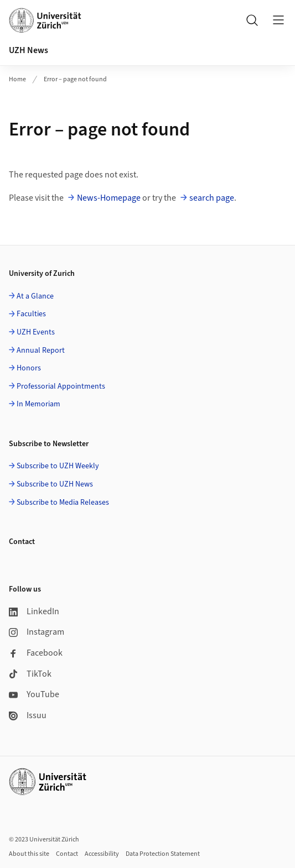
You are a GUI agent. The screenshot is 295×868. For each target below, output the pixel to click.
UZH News (29, 50)
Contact (67, 854)
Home (17, 79)
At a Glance (35, 296)
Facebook (36, 653)
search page (212, 198)
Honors (29, 368)
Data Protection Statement (163, 854)
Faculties (31, 314)
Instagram (37, 632)
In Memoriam (38, 404)
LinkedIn (34, 611)
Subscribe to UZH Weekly (58, 466)
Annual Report (41, 351)
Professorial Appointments (61, 386)
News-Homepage (109, 198)
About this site (29, 854)
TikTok (30, 674)
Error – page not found (75, 79)
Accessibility (102, 854)
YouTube (34, 694)
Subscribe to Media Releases (63, 503)
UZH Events (36, 332)
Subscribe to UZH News (55, 484)
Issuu (28, 715)
